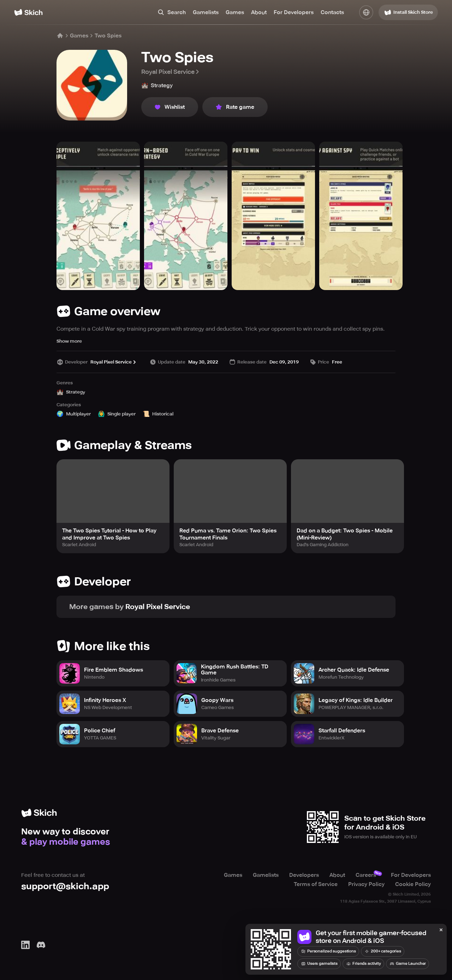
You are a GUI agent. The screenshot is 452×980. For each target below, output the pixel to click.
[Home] (28, 12)
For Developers (294, 12)
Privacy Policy (366, 884)
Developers (304, 875)
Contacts (332, 12)
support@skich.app (65, 886)
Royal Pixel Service (171, 72)
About (259, 12)
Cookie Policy (413, 884)
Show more (69, 341)
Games (235, 12)
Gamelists (206, 12)
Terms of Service (316, 884)
